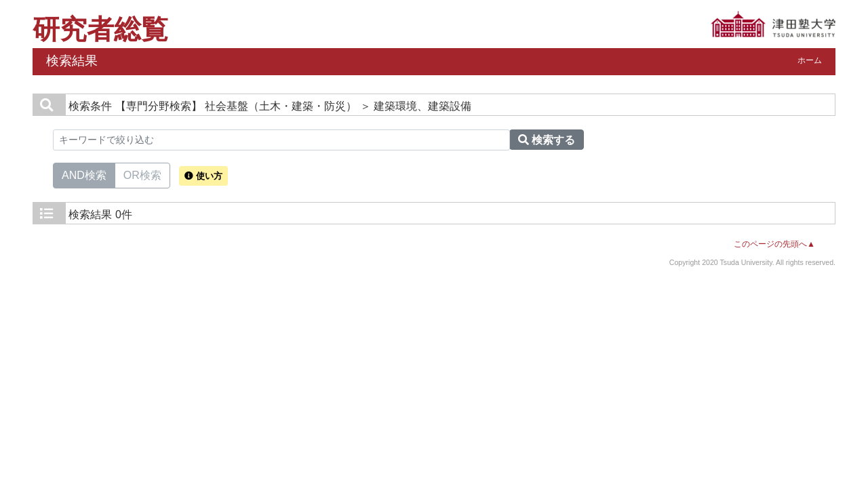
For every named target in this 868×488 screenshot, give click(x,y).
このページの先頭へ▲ (774, 244)
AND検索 (84, 174)
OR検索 (142, 174)
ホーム (810, 60)
